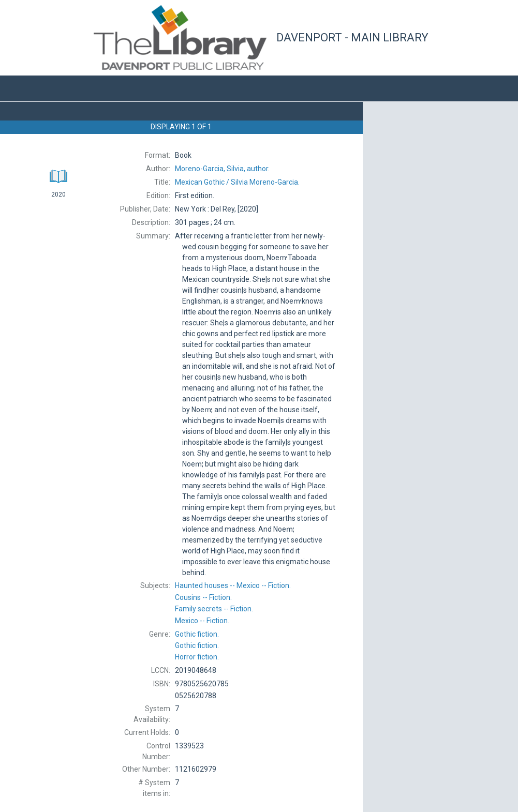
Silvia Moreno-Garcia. (237, 182)
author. (222, 169)
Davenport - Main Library (352, 37)
